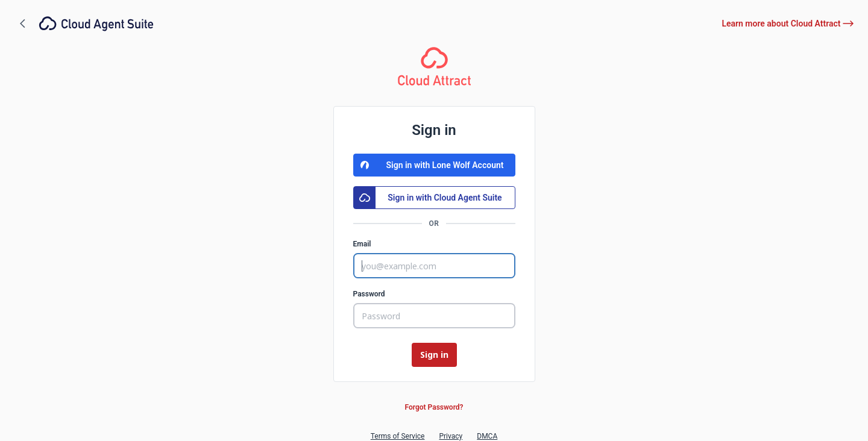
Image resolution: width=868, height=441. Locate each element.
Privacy (451, 436)
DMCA (487, 436)
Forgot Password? (434, 407)
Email (362, 244)
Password (369, 294)
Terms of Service (398, 436)
